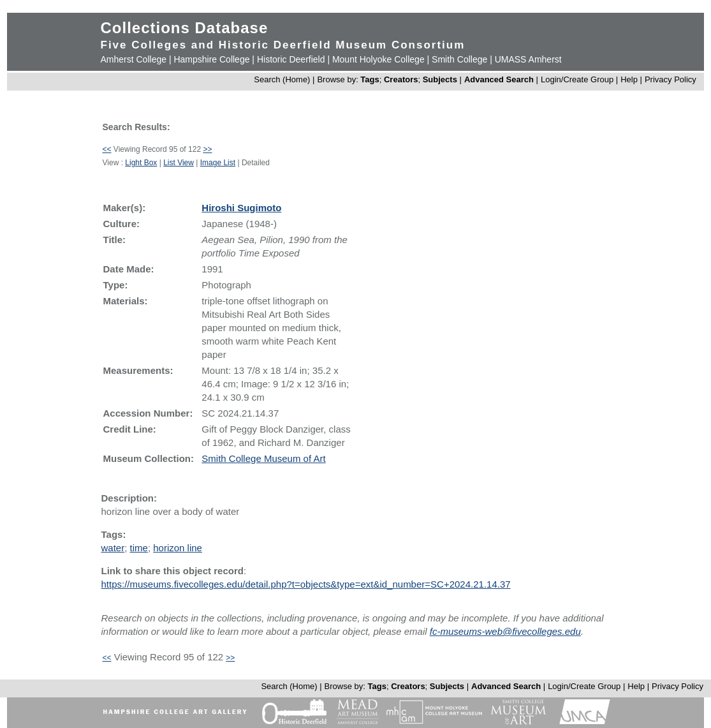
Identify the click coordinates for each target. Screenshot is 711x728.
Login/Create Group (578, 79)
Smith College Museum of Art (263, 458)
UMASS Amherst (528, 59)
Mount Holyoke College (378, 59)
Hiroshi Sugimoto (241, 208)
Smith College (459, 59)
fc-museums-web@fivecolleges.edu (505, 631)
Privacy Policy (671, 79)
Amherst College (134, 59)
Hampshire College (211, 59)
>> (207, 149)
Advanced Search (499, 79)
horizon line (178, 548)
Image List (218, 163)
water (113, 548)
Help (629, 79)
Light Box (141, 163)
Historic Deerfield (291, 59)
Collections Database (185, 28)
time (139, 548)
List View (179, 163)
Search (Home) (282, 79)
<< (107, 149)
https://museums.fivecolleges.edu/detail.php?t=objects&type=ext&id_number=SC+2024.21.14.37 (306, 584)
